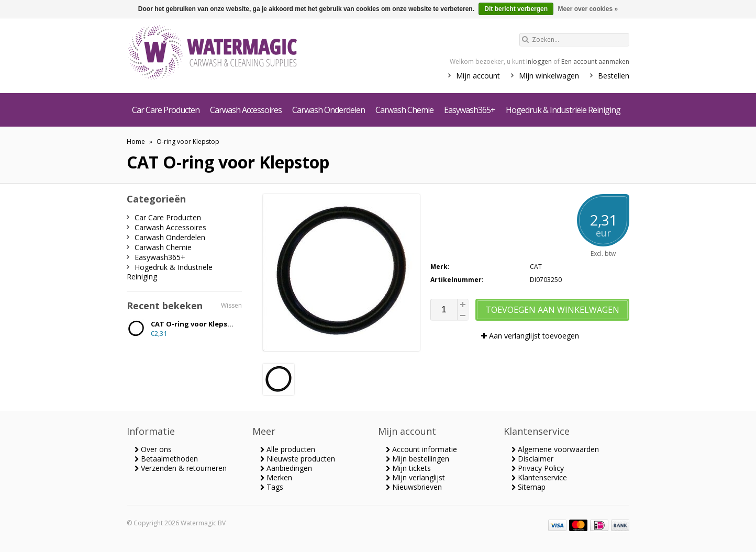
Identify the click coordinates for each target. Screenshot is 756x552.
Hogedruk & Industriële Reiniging (563, 110)
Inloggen (539, 61)
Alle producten (288, 449)
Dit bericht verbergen (516, 9)
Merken (276, 477)
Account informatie (421, 449)
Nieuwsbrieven (414, 487)
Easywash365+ (470, 110)
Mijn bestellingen (418, 459)
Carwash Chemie (404, 110)
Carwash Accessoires (246, 110)
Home (136, 142)
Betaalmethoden (166, 459)
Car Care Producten (166, 110)
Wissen (231, 305)
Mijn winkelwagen (549, 76)
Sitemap (529, 487)
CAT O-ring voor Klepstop (196, 324)
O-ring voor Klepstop (188, 142)
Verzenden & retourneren (181, 468)
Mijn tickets (408, 468)
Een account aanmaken (595, 61)
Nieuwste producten (298, 459)
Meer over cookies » (588, 9)
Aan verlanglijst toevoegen (530, 336)
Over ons (153, 449)
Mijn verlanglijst (415, 477)
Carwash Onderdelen (329, 110)
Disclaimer (532, 459)
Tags (272, 487)
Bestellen (614, 76)
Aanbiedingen (286, 468)
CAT (536, 267)
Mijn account (478, 76)
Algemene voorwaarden (555, 449)
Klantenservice (539, 477)
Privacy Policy (538, 468)
